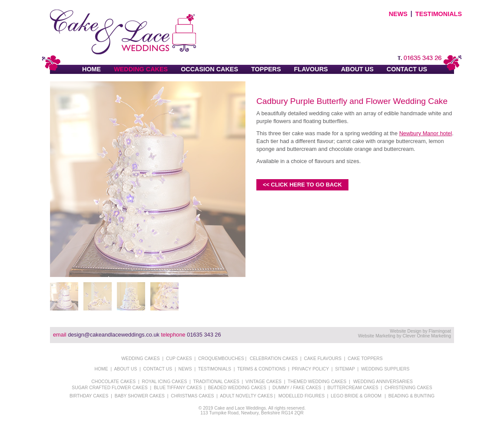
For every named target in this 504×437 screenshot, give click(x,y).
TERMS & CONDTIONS (261, 369)
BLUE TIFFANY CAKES (178, 388)
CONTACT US (407, 69)
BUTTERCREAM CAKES (353, 388)
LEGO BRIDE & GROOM (356, 396)
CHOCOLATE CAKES (113, 382)
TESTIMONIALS (439, 14)
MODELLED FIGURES (302, 396)
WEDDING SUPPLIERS (385, 369)
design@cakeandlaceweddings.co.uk (114, 335)
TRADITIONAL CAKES (216, 382)
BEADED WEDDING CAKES (237, 388)
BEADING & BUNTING (411, 396)
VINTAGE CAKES (264, 382)
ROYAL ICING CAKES (164, 382)
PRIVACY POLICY (310, 369)
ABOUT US (357, 69)
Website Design (406, 331)
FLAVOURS (311, 69)
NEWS (398, 14)
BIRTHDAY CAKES (89, 396)
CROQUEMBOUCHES (221, 359)
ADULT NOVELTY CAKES (246, 396)
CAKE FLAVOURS (323, 359)
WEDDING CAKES (141, 69)
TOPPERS (266, 69)
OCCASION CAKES (209, 69)
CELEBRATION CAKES (274, 359)
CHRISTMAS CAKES (192, 396)
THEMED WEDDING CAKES (317, 382)
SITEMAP (345, 369)
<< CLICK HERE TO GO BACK (302, 185)
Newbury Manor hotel (426, 133)
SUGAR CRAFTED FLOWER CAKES (109, 388)
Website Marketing (377, 336)
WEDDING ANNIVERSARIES (383, 382)
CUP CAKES (179, 359)
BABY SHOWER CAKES (140, 396)
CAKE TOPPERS (365, 359)
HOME (91, 69)
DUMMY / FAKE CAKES (297, 388)
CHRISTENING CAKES (408, 388)
